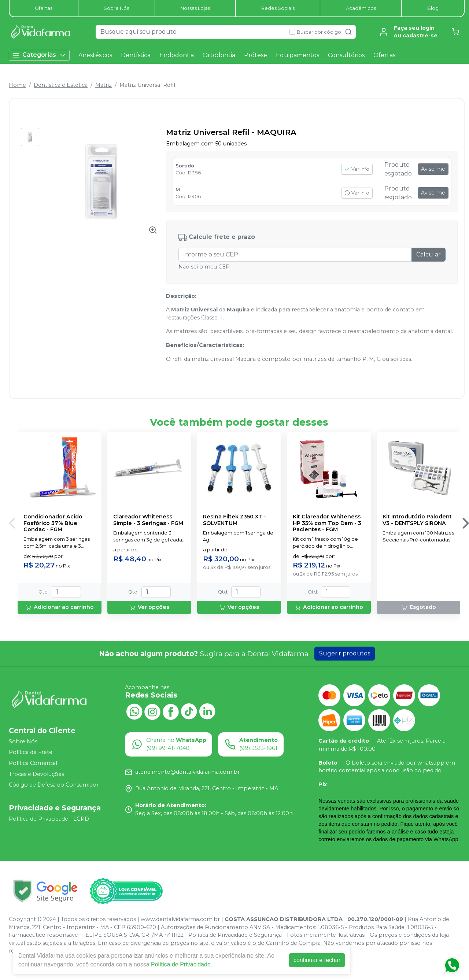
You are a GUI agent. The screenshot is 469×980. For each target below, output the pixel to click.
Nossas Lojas (195, 8)
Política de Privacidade (181, 964)
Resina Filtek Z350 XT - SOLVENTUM (234, 520)
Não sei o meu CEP (204, 267)
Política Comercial (33, 763)
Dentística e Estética (61, 85)
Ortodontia (219, 55)
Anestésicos (95, 55)
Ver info (357, 169)
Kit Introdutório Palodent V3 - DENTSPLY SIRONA (417, 520)
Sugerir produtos (345, 653)
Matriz (104, 85)
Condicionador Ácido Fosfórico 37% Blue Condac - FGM (53, 523)
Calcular (429, 254)
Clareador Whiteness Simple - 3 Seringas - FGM (148, 520)
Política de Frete (31, 752)
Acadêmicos (361, 8)
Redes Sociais (278, 8)
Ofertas (44, 8)
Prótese (256, 55)
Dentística (136, 55)
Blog (433, 8)
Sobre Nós (116, 8)
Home (17, 85)
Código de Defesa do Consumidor (54, 785)
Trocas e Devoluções (36, 774)
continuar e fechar (317, 960)
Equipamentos (298, 55)
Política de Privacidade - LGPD (49, 819)
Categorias (39, 55)
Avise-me (433, 169)
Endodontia (177, 55)
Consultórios (346, 55)
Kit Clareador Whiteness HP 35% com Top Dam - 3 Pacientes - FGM (327, 523)
